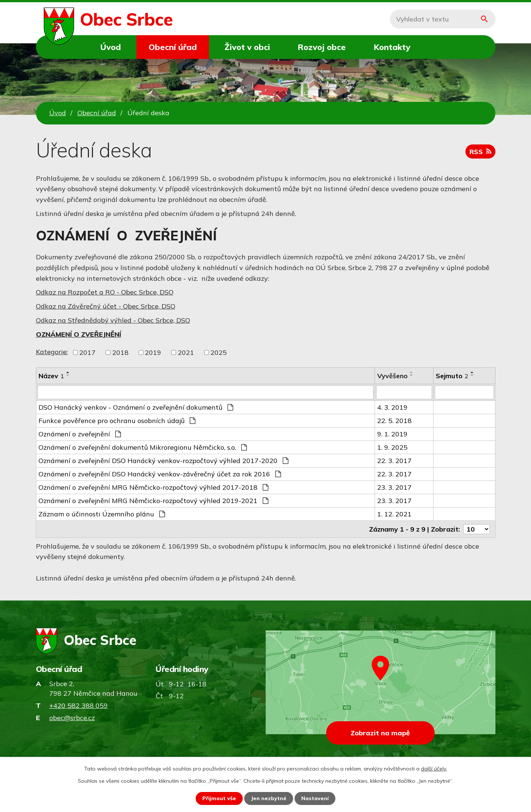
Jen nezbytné (269, 798)
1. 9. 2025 (392, 447)
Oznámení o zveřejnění (80, 434)
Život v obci (247, 47)
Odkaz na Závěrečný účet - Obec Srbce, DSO (106, 306)
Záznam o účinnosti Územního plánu (102, 514)
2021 (186, 352)
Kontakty (392, 47)
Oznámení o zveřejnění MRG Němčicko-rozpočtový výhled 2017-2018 (153, 487)
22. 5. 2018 (394, 421)
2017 (87, 352)
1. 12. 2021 (394, 514)
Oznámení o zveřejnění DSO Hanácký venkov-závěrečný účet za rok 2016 (160, 474)
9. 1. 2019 (392, 434)
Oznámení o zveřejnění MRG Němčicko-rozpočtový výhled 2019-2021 (153, 501)
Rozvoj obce (322, 47)
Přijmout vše (219, 798)
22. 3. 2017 (394, 461)
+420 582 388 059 (79, 705)
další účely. (434, 769)
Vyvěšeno (392, 376)
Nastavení (315, 798)
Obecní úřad (173, 47)
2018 (120, 352)
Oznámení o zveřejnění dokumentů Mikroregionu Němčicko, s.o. (143, 447)
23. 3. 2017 (394, 487)
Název (51, 376)
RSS (480, 152)
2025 (219, 352)
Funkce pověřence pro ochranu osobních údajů (117, 421)
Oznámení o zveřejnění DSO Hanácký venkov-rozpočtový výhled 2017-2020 (163, 461)
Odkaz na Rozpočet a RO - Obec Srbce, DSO (105, 292)
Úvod (111, 47)
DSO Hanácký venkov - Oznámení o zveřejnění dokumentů (136, 407)
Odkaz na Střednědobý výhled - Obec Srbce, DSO (113, 320)
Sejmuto (452, 376)
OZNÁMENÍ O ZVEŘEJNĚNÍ (79, 334)
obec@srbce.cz (72, 718)
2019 (153, 352)
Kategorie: (52, 352)
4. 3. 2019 (392, 407)
